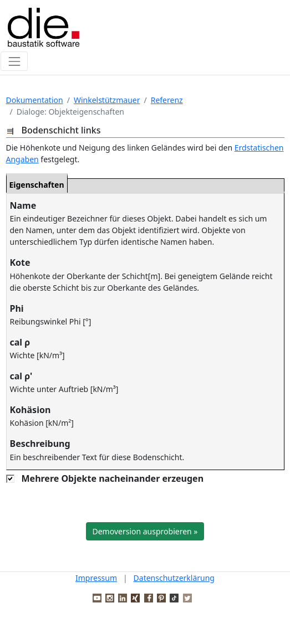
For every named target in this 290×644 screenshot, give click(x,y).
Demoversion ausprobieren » (145, 531)
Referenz (167, 100)
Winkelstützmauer (107, 100)
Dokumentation (35, 100)
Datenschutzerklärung (174, 578)
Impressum (96, 578)
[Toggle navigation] (14, 61)
